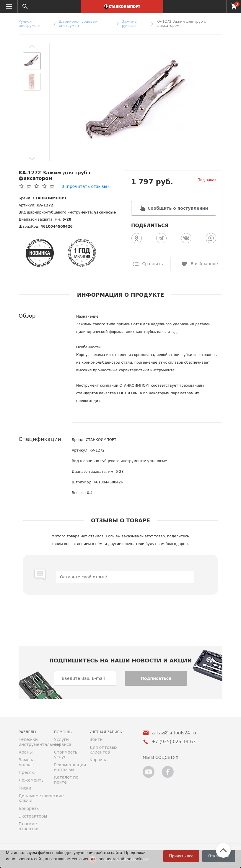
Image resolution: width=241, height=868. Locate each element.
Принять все (181, 856)
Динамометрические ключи (32, 798)
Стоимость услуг (66, 754)
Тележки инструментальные (32, 742)
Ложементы (32, 780)
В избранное (204, 264)
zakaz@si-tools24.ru (174, 733)
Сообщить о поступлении (178, 208)
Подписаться (156, 678)
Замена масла (27, 762)
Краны (26, 752)
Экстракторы (32, 816)
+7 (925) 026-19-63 (218, 6)
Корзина (99, 760)
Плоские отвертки (29, 826)
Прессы (27, 772)
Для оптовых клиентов (104, 750)
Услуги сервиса (63, 742)
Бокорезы (29, 808)
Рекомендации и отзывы (67, 767)
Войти (96, 739)
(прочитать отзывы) (85, 186)
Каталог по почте (66, 780)
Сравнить (152, 264)
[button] (32, 46)
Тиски (25, 788)
